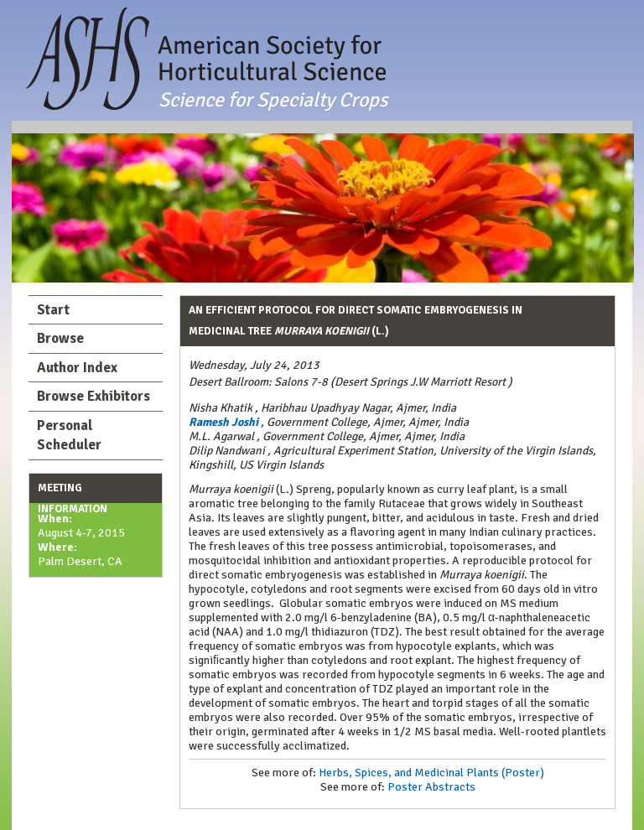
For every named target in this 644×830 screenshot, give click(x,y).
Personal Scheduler (69, 436)
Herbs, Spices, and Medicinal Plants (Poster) (431, 773)
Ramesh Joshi (223, 422)
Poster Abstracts (431, 787)
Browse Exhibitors (93, 396)
